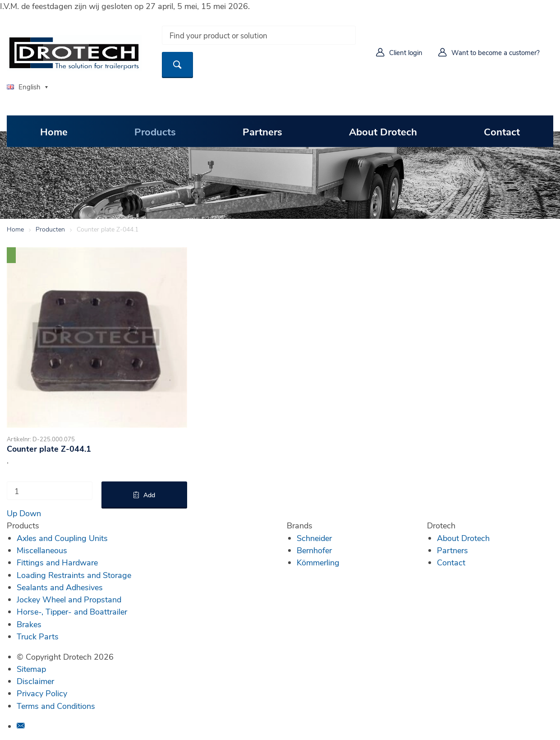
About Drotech (383, 131)
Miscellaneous (42, 550)
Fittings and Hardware (57, 562)
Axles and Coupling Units (62, 538)
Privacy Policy (42, 693)
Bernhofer (314, 550)
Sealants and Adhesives (60, 587)
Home (54, 131)
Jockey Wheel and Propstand (69, 599)
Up (12, 513)
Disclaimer (35, 681)
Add (149, 495)
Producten (50, 229)
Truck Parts (38, 636)
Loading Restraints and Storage (74, 575)
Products (155, 131)
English (24, 87)
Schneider (314, 538)
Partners (262, 131)
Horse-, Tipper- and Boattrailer (72, 611)
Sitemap (31, 669)
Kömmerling (318, 562)
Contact (502, 131)
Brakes (29, 624)
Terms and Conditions (56, 706)
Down (30, 513)
